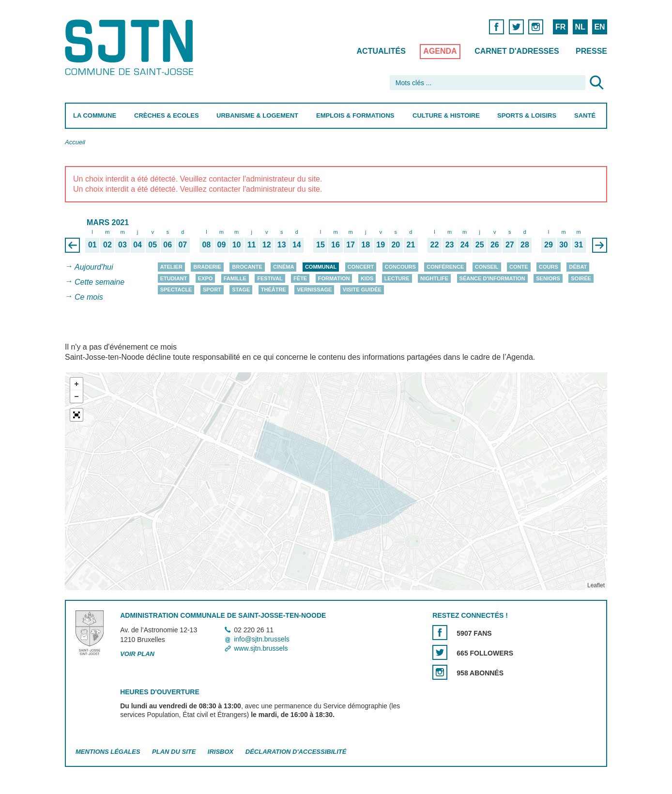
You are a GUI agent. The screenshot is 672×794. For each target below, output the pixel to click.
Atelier (171, 267)
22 (435, 245)
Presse (591, 51)
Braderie (207, 267)
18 (366, 245)
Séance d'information (492, 278)
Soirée (581, 278)
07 (183, 245)
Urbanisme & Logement (257, 115)
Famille (235, 278)
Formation (334, 278)
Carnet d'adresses (517, 51)
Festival (270, 278)
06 (168, 245)
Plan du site (174, 752)
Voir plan (137, 654)
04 (137, 245)
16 (336, 245)
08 (206, 245)
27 (510, 245)
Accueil (75, 142)
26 (495, 245)
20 (396, 245)
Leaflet (596, 585)
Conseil (487, 267)
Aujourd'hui (94, 267)
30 (564, 245)
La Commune (95, 115)
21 (411, 245)
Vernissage (314, 290)
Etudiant (174, 278)
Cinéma (283, 267)
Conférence (445, 267)
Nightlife (434, 278)
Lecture (397, 278)
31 (579, 245)
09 (222, 245)
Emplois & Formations (355, 115)
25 (480, 245)
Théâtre (274, 290)
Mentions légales (108, 752)
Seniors (548, 278)
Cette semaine (99, 282)
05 (153, 245)
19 (381, 245)
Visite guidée (362, 290)
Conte (519, 267)
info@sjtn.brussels (262, 639)
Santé (585, 115)
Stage (241, 290)
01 (92, 245)
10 (237, 245)
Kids (367, 278)
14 (297, 245)
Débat (578, 267)
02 (107, 245)
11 (252, 245)
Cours (549, 267)
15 (321, 245)
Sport (212, 290)
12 (267, 245)
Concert (361, 267)
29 (549, 245)
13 (282, 245)
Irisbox (221, 752)
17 (351, 245)
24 (465, 245)
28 (525, 245)
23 (450, 245)
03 (122, 245)
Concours (400, 267)
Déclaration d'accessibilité (296, 752)
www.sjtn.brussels (261, 649)
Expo (206, 278)
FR (560, 27)
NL (580, 27)
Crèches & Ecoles (167, 115)
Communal (321, 267)
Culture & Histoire (446, 115)
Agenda (440, 51)
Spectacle (176, 290)
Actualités (381, 51)
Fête (300, 278)
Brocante (247, 267)
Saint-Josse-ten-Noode (131, 47)
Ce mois (89, 297)
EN (599, 27)
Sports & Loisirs (527, 115)
